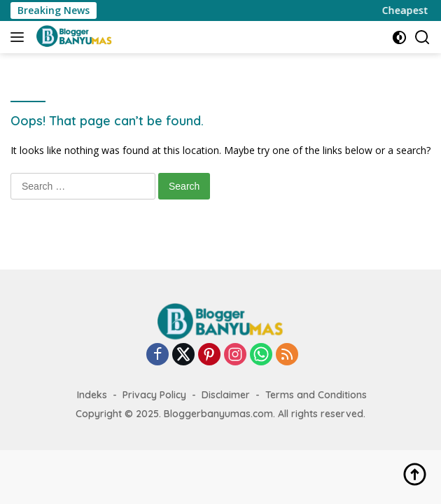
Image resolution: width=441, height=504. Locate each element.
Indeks (92, 395)
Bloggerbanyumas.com (218, 414)
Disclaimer (226, 395)
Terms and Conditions (316, 395)
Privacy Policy (154, 395)
